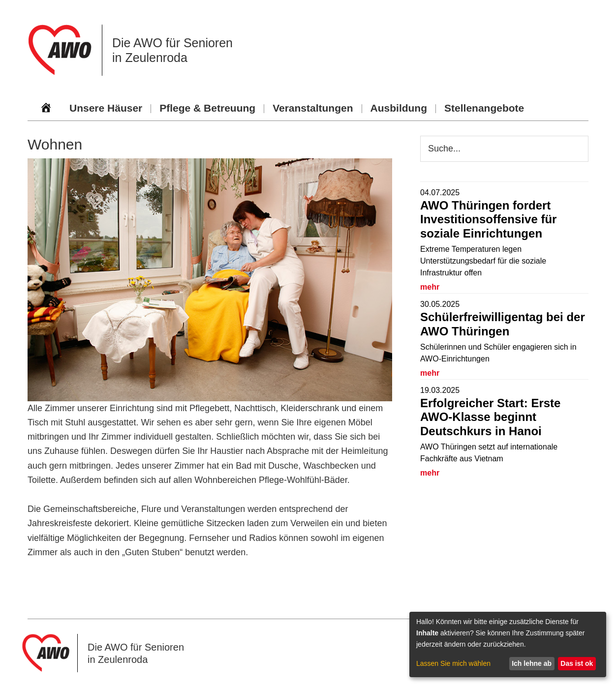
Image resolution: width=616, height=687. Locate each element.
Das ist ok (577, 663)
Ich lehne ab (532, 663)
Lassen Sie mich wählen (453, 663)
